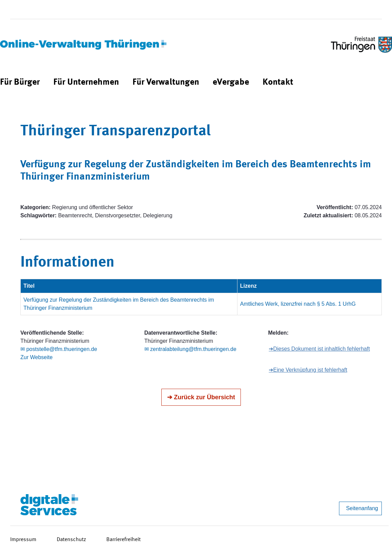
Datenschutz (71, 540)
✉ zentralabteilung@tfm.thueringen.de (190, 349)
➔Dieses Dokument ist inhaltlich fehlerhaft (319, 349)
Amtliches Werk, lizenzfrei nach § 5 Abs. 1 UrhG (298, 304)
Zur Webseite (37, 357)
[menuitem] (20, 82)
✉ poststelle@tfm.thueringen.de (59, 349)
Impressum (23, 540)
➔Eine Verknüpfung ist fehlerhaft (308, 370)
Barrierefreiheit (123, 540)
